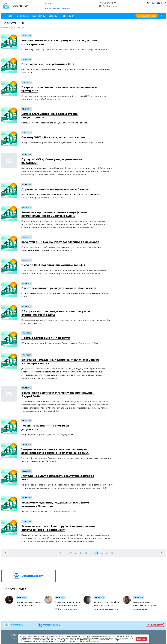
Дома (48, 3)
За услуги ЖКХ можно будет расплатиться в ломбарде (60, 242)
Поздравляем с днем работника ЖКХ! (48, 64)
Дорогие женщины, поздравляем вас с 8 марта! (55, 189)
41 (91, 553)
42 (97, 553)
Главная (5, 27)
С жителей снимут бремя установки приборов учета (59, 288)
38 (76, 553)
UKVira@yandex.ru (109, 6)
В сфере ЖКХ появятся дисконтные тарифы (53, 265)
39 (81, 553)
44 (107, 553)
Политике (96, 641)
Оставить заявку (52, 625)
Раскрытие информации (58, 8)
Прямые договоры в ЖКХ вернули (46, 338)
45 (112, 553)
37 (71, 553)
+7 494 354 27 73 (108, 3)
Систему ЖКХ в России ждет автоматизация (53, 137)
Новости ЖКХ (14, 589)
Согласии (106, 641)
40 (86, 553)
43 (102, 553)
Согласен (141, 639)
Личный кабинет (156, 3)
